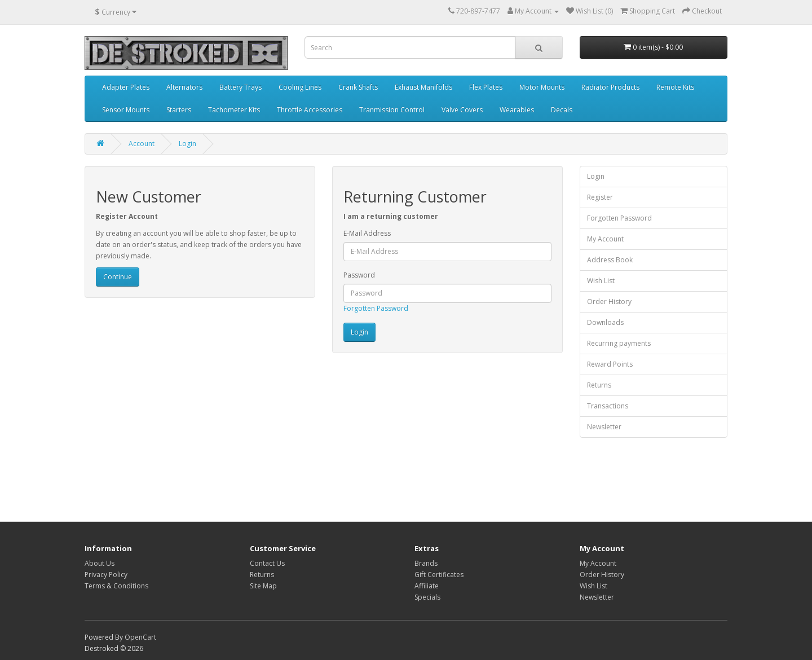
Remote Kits (675, 87)
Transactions (608, 406)
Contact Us (267, 563)
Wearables (517, 110)
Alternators (184, 87)
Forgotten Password (376, 308)
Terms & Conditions (116, 586)
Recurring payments (619, 343)
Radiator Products (610, 87)
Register (600, 197)
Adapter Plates (126, 87)
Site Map (263, 586)
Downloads (605, 322)
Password (359, 275)
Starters (179, 110)
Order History (609, 302)
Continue (118, 277)
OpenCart (140, 637)
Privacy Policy (106, 575)
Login (187, 144)
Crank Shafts (358, 87)
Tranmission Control (392, 110)
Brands (426, 563)
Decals (562, 110)
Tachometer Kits (234, 110)
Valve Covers (462, 110)
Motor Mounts (542, 87)
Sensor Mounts (126, 110)
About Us (100, 563)
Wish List (601, 281)
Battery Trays (240, 87)
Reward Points (610, 364)
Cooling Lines (300, 87)
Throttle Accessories (310, 110)
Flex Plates (486, 87)
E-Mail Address (367, 233)
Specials (427, 597)
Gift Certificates (439, 575)
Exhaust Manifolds (423, 87)
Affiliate (427, 586)
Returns (599, 385)
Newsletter (604, 427)
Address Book (610, 260)
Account (142, 144)
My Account (605, 239)
